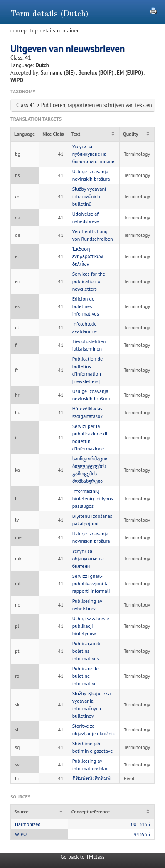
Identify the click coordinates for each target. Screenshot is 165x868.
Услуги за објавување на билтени (88, 558)
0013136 (140, 824)
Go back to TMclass (83, 857)
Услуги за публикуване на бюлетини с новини (94, 154)
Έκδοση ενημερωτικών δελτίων (88, 256)
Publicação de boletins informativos (87, 651)
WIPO (21, 834)
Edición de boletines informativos (86, 306)
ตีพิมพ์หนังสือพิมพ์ (91, 778)
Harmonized (28, 824)
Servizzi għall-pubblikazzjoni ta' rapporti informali (91, 583)
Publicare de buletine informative (85, 676)
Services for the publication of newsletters (89, 281)
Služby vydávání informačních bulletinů (89, 196)
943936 (142, 834)
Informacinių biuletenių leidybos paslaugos (93, 499)
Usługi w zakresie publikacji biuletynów (91, 626)
